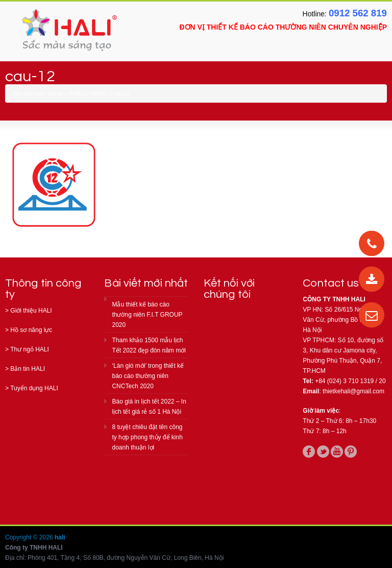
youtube (337, 452)
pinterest (351, 452)
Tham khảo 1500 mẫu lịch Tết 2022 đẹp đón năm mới (149, 345)
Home (55, 93)
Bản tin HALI (28, 369)
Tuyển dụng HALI (34, 388)
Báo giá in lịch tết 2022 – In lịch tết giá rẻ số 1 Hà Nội (149, 407)
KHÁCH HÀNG (88, 93)
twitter (323, 452)
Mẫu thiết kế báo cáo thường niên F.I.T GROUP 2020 (147, 315)
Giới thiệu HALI (31, 311)
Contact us (331, 283)
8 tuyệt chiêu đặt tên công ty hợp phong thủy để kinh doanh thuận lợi (147, 437)
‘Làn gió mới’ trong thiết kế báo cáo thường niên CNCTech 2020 (148, 376)
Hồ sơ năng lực (31, 330)
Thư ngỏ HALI (30, 349)
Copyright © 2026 (30, 537)
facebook (309, 452)
